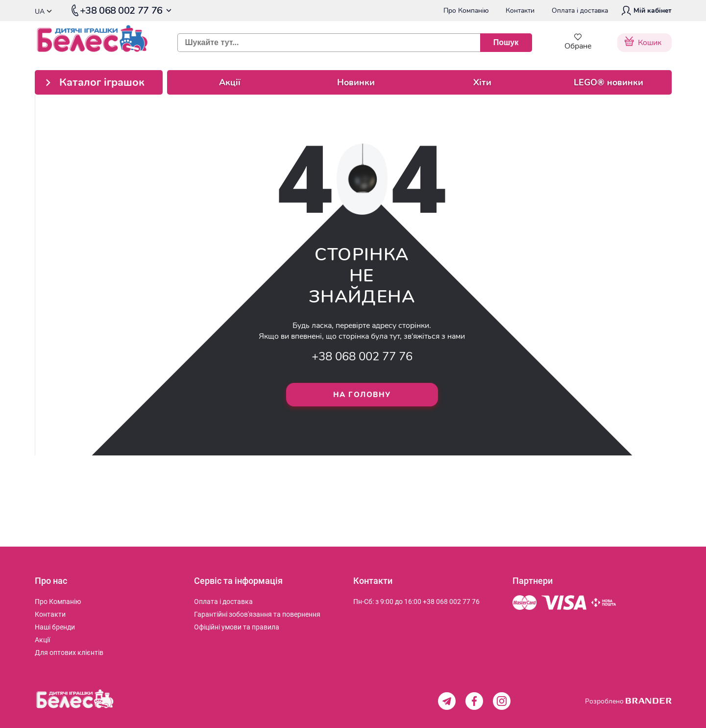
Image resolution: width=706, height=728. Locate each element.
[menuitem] (58, 602)
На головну (362, 395)
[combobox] (351, 43)
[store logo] (99, 42)
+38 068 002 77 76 (362, 357)
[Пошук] (506, 43)
